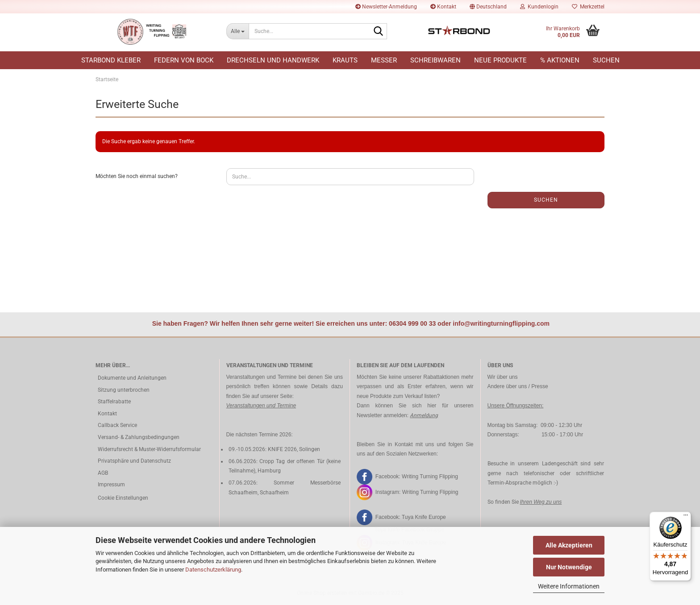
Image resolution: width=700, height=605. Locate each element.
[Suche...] (238, 31)
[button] (488, 7)
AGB (103, 473)
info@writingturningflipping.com (501, 323)
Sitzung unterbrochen (124, 390)
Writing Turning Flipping (430, 476)
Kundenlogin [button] (539, 7)
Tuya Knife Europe (424, 517)
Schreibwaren (435, 60)
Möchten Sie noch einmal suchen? (137, 176)
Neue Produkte (500, 60)
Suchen (606, 60)
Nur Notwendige (569, 567)
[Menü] (686, 517)
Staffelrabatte (114, 402)
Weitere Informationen (569, 586)
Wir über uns (503, 377)
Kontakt (443, 7)
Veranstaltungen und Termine (261, 406)
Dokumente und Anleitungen (132, 378)
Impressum (111, 485)
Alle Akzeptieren (569, 545)
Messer (384, 60)
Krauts (345, 60)
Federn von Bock (184, 60)
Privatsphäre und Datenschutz (134, 461)
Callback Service (117, 425)
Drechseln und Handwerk (273, 60)
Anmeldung (424, 415)
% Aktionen (560, 60)
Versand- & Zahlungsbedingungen (139, 437)
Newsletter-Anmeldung (386, 7)
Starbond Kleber (111, 60)
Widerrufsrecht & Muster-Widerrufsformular (149, 449)
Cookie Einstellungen (123, 498)
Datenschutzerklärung (213, 570)
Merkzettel (588, 7)
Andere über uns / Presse (518, 386)
